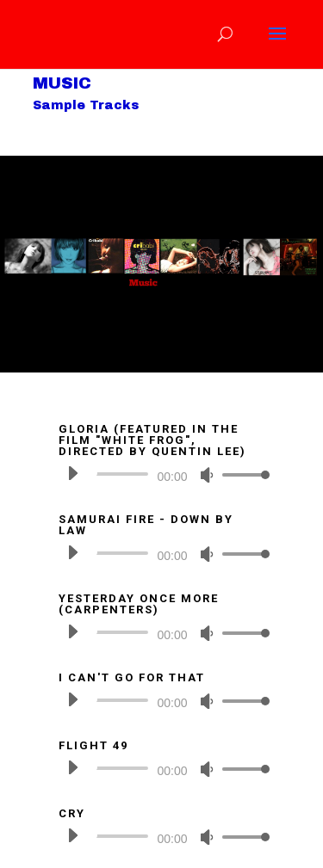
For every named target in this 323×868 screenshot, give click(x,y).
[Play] (72, 473)
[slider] (122, 474)
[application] (162, 474)
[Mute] (207, 475)
